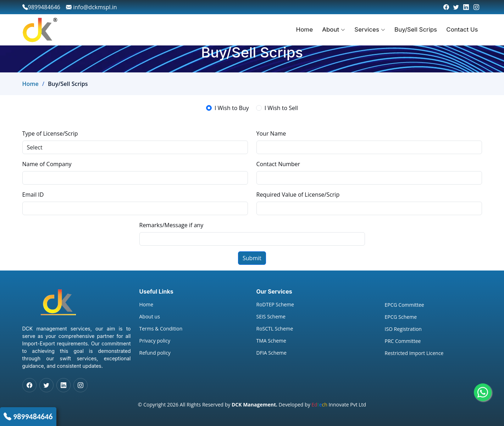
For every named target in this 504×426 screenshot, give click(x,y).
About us (150, 317)
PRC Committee (403, 341)
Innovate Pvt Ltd (339, 405)
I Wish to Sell (281, 108)
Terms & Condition (161, 329)
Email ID (33, 195)
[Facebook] (446, 7)
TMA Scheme (271, 341)
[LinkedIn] (466, 7)
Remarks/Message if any (171, 225)
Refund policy (155, 353)
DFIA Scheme (272, 353)
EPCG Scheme (401, 317)
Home (306, 29)
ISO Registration (403, 329)
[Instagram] (476, 7)
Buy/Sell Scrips (416, 29)
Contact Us (463, 29)
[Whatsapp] (483, 392)
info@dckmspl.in (92, 7)
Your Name (271, 133)
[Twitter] (456, 7)
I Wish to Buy (232, 108)
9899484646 (33, 417)
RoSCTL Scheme (275, 329)
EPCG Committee (405, 305)
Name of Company (47, 164)
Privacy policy (155, 341)
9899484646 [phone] (41, 7)
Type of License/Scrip (50, 133)
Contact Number (278, 164)
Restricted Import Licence (414, 353)
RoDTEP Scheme (275, 305)
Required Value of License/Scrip (298, 195)
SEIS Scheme (271, 317)
